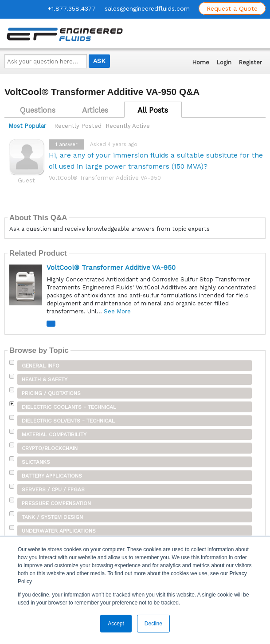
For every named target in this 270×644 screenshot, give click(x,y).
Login (224, 62)
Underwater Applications (59, 531)
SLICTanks (36, 462)
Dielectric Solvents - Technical (68, 421)
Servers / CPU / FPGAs (53, 490)
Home (201, 62)
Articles (95, 110)
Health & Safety (45, 379)
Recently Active (128, 126)
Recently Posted (78, 126)
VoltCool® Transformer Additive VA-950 (105, 178)
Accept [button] (116, 624)
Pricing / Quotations (51, 393)
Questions (38, 110)
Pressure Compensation (56, 503)
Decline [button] (153, 624)
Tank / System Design (52, 517)
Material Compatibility (54, 435)
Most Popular (27, 126)
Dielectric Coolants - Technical (69, 407)
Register (250, 62)
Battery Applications (52, 476)
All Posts (153, 110)
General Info (41, 366)
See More (117, 311)
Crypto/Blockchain (50, 448)
